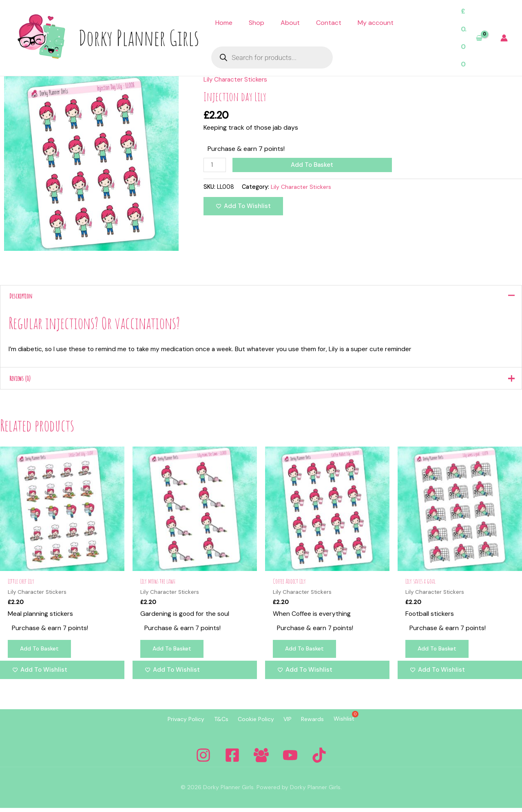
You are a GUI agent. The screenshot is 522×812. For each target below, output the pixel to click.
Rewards (323, 724)
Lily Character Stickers (237, 79)
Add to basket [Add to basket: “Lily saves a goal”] (439, 653)
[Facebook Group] (261, 759)
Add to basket (313, 165)
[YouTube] (290, 759)
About (290, 23)
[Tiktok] (319, 759)
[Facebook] (232, 759)
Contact (329, 23)
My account (376, 23)
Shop (257, 23)
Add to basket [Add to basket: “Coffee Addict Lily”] (306, 653)
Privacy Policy (169, 724)
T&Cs (211, 724)
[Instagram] (203, 759)
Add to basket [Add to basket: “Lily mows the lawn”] (174, 653)
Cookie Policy (253, 724)
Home (224, 23)
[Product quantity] (215, 165)
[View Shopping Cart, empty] (472, 38)
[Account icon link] (504, 38)
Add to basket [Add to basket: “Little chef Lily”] (41, 653)
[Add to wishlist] (243, 207)
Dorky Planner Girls (139, 38)
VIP (291, 724)
